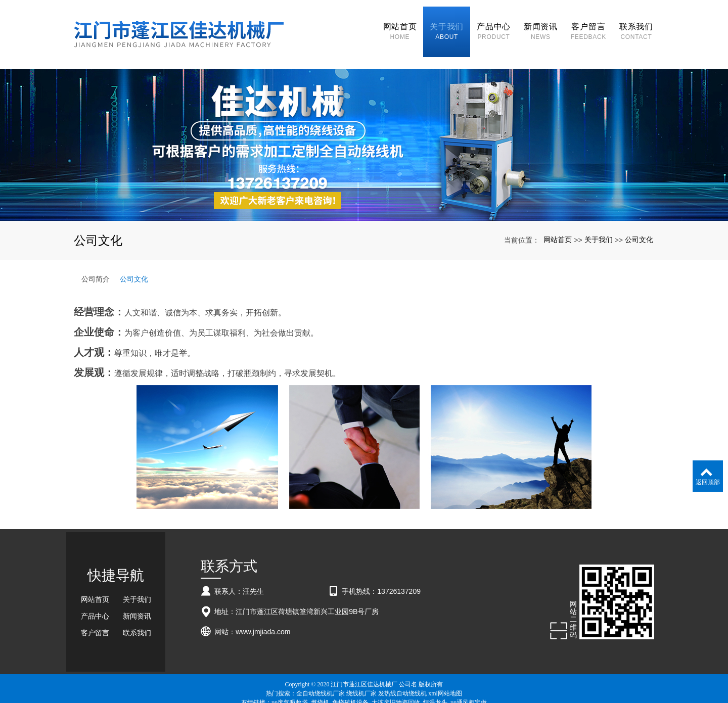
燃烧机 (320, 684)
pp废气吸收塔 (290, 684)
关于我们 (599, 221)
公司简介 (96, 260)
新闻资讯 (137, 597)
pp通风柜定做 (469, 684)
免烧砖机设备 (350, 684)
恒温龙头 (435, 684)
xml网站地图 (445, 675)
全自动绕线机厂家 (321, 675)
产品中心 (95, 597)
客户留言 (95, 614)
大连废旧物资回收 (396, 684)
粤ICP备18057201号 (364, 693)
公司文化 (639, 221)
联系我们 (137, 614)
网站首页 (558, 221)
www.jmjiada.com (263, 613)
